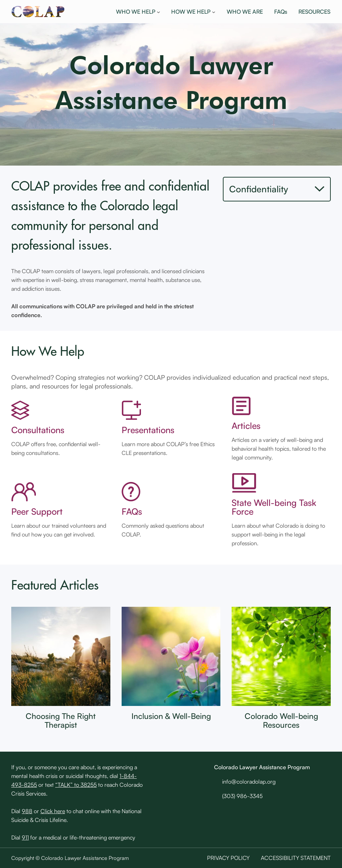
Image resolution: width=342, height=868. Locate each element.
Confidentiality (259, 189)
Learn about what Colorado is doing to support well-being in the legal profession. (278, 534)
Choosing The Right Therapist (61, 720)
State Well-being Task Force (274, 507)
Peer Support (37, 511)
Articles (246, 426)
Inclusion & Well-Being (171, 716)
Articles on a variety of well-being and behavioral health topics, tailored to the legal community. (279, 449)
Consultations (38, 430)
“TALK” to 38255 (76, 785)
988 (27, 811)
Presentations (148, 430)
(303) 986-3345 (242, 796)
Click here (53, 811)
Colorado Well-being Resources (281, 720)
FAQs (132, 511)
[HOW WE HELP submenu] (214, 12)
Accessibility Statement (296, 858)
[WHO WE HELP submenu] (159, 12)
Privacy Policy (228, 858)
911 (25, 837)
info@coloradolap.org (249, 782)
